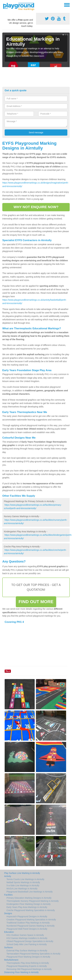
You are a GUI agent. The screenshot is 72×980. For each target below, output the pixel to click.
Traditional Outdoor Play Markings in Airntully (28, 923)
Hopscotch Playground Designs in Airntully (27, 916)
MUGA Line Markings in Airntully (22, 889)
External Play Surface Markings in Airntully (27, 951)
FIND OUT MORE (36, 602)
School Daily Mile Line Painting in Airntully (27, 944)
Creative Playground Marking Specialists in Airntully (31, 920)
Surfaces (8, 947)
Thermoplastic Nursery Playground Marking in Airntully (33, 901)
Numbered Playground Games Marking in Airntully (31, 926)
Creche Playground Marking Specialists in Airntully (31, 910)
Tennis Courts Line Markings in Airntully (25, 879)
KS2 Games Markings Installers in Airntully (27, 938)
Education (9, 932)
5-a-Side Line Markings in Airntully (23, 885)
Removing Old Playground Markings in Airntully (29, 969)
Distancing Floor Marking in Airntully (21, 972)
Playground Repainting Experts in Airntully (27, 966)
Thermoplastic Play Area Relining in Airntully (28, 963)
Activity (8, 876)
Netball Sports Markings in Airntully (23, 882)
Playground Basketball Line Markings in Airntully (30, 892)
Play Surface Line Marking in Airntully (22, 873)
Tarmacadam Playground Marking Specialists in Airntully (33, 954)
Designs (8, 913)
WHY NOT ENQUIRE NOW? (36, 207)
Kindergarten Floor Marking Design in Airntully (29, 904)
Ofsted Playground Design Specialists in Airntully (30, 941)
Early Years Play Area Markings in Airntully (27, 907)
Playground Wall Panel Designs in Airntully (27, 929)
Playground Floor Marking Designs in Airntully (28, 957)
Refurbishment (11, 960)
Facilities (8, 895)
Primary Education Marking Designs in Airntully (29, 898)
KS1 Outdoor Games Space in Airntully (25, 935)
